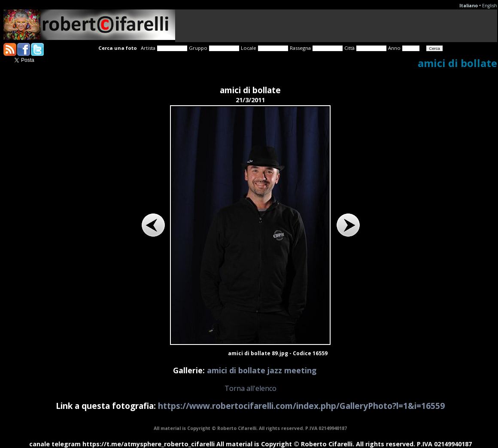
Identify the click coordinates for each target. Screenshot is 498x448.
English (490, 6)
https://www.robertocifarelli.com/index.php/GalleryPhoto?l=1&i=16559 (301, 406)
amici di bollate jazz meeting (262, 370)
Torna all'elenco (251, 388)
